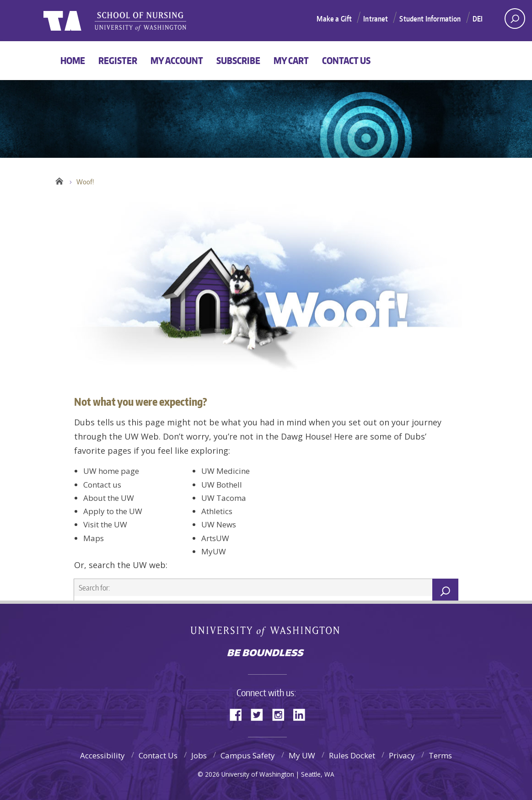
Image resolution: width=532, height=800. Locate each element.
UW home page (111, 471)
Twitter (260, 714)
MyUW (214, 551)
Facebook (239, 714)
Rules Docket (352, 755)
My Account (177, 60)
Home (73, 60)
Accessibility (102, 755)
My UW (302, 755)
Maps (94, 538)
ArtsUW (215, 538)
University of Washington (266, 633)
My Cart (291, 60)
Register (118, 60)
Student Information (430, 19)
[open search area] (515, 19)
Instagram (281, 714)
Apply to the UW (113, 511)
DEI (478, 19)
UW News (219, 524)
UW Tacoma (224, 498)
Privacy (402, 755)
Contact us (102, 485)
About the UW (109, 498)
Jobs (199, 755)
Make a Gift (334, 19)
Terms (440, 755)
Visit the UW (105, 524)
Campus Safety (248, 755)
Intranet (376, 19)
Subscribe (238, 60)
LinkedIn (302, 714)
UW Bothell (222, 485)
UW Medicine (226, 471)
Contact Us (346, 60)
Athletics (217, 511)
